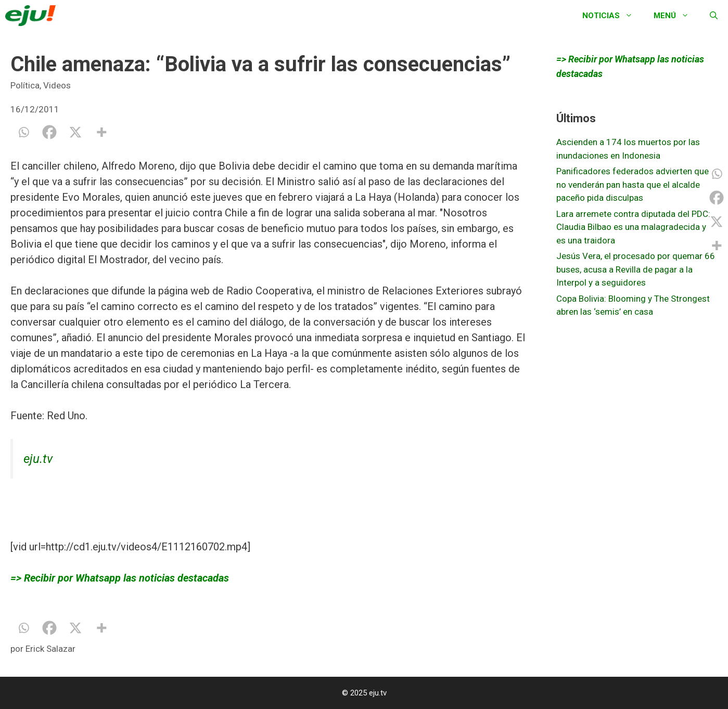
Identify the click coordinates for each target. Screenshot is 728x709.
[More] (101, 132)
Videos (57, 85)
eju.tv (38, 459)
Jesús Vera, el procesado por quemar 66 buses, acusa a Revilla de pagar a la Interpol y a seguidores (636, 269)
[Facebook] (49, 132)
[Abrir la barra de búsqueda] (714, 16)
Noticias (613, 16)
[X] (75, 132)
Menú (676, 16)
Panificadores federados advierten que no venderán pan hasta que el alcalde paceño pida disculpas (633, 184)
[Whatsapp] (23, 132)
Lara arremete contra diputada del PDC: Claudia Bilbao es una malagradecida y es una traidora (633, 227)
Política (25, 85)
